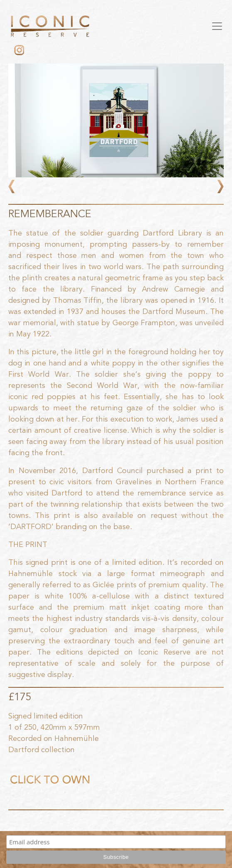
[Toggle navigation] (217, 26)
